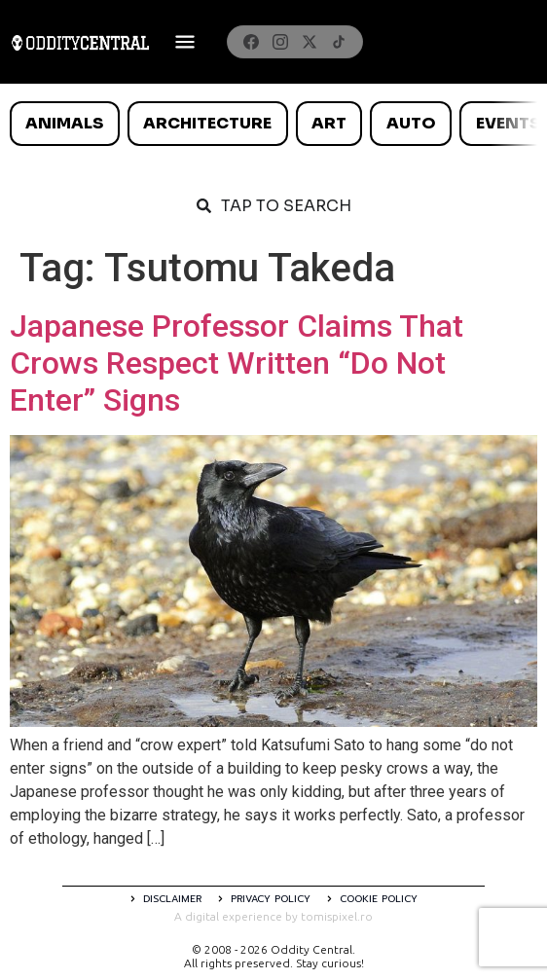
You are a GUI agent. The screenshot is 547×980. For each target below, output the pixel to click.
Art (329, 123)
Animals (64, 123)
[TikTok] (339, 42)
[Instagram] (280, 42)
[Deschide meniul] (185, 42)
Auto (411, 123)
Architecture (207, 123)
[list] (273, 124)
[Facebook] (251, 42)
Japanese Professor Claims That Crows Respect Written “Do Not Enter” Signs (237, 363)
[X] (310, 42)
